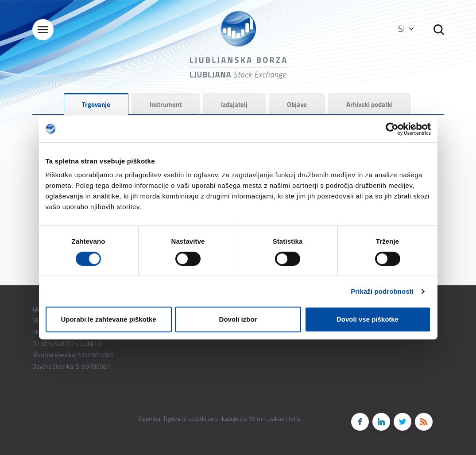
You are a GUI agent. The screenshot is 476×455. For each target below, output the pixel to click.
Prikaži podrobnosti (382, 291)
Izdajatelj (234, 104)
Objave (297, 104)
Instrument (166, 104)
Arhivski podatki (370, 104)
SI (406, 29)
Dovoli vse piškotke (368, 319)
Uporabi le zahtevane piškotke (108, 319)
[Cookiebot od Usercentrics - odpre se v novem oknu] (392, 129)
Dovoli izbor (238, 319)
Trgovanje (96, 104)
